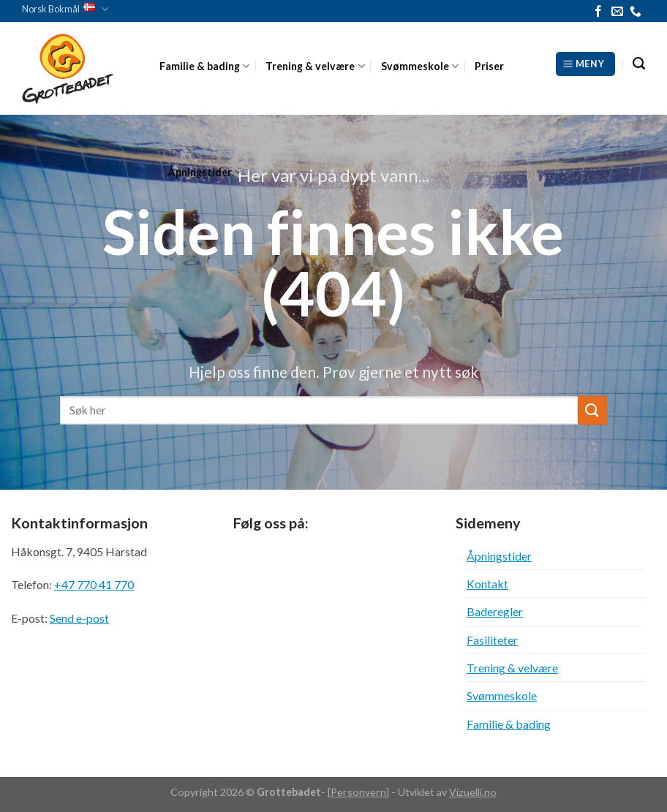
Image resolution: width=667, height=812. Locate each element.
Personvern (358, 792)
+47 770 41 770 (94, 584)
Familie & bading (204, 66)
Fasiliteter (492, 640)
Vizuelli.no (473, 792)
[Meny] (585, 64)
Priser (489, 66)
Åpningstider (204, 172)
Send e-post (79, 618)
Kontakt (487, 584)
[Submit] (592, 410)
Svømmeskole (420, 66)
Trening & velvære (315, 66)
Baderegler (495, 611)
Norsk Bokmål (65, 9)
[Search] (639, 64)
